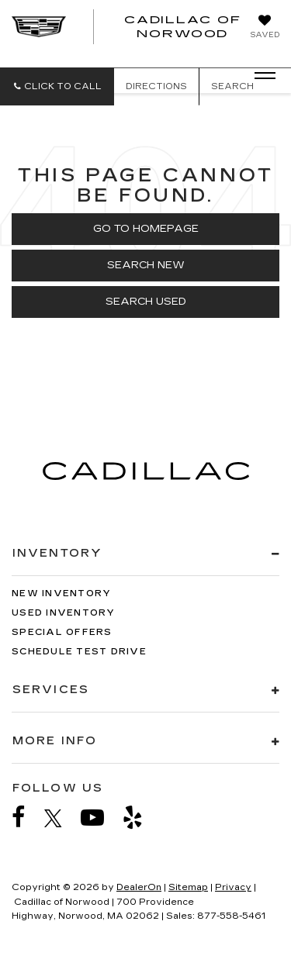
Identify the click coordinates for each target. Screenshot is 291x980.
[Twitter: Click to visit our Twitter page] (61, 818)
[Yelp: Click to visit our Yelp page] (140, 818)
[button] (57, 86)
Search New (146, 265)
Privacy (233, 887)
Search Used (146, 302)
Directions (156, 86)
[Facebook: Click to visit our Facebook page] (26, 818)
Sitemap (188, 887)
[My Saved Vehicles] (265, 28)
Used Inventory (64, 613)
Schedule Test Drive (79, 652)
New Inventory (61, 594)
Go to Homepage (146, 229)
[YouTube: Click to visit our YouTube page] (100, 818)
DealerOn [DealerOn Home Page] (139, 887)
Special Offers (62, 632)
